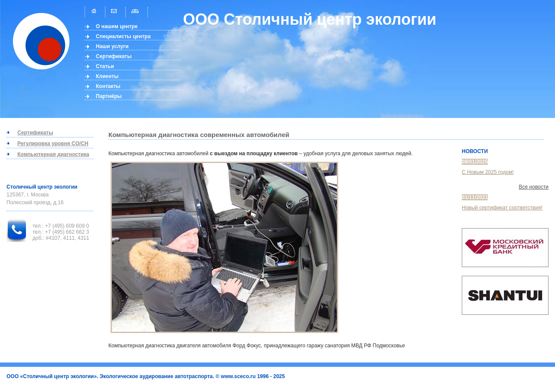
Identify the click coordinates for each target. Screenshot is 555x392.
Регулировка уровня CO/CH (53, 144)
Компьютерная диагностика (53, 154)
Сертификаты (114, 56)
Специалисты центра (123, 36)
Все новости (534, 187)
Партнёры (109, 96)
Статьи (105, 66)
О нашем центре (117, 26)
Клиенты (107, 76)
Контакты (108, 86)
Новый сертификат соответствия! (502, 208)
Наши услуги (112, 46)
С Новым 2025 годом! (488, 172)
